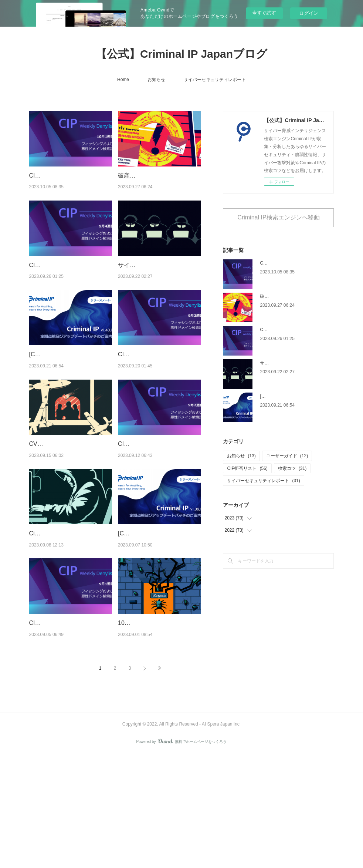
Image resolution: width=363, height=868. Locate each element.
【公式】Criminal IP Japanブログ (181, 54)
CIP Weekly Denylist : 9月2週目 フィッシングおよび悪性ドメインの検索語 (159, 510)
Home (123, 80)
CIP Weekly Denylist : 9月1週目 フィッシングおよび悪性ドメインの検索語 (71, 727)
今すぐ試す (264, 13)
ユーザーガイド (287, 456)
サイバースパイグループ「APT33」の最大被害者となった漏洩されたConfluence (157, 293)
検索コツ (292, 468)
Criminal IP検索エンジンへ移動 (278, 217)
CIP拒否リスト (247, 468)
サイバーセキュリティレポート (215, 80)
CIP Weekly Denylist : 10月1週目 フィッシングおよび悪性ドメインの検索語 (69, 185)
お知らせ (156, 80)
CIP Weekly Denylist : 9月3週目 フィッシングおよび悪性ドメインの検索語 (159, 402)
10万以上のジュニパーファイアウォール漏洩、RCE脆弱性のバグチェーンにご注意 (157, 727)
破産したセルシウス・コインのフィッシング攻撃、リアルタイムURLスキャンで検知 (159, 185)
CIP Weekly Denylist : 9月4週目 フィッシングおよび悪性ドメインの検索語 (71, 293)
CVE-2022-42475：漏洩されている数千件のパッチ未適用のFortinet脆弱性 (70, 510)
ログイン (309, 13)
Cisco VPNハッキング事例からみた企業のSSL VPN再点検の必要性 (70, 619)
